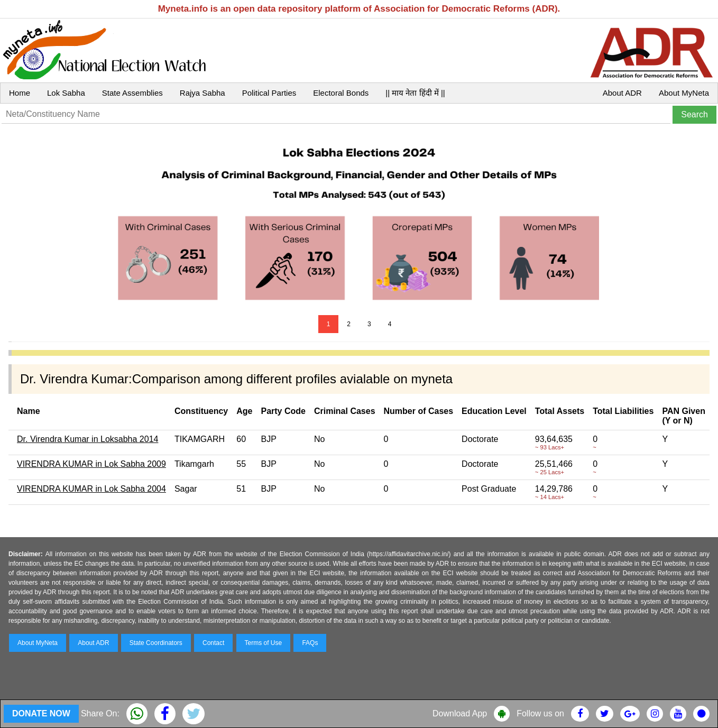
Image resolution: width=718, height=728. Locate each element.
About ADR (622, 93)
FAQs (310, 643)
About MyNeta (684, 93)
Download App (460, 713)
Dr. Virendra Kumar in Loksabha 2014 (88, 439)
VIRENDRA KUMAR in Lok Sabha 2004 (91, 489)
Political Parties (269, 93)
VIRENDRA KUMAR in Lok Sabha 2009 (91, 464)
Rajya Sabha (202, 93)
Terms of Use (264, 643)
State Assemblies (132, 93)
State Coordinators (156, 643)
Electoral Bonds (341, 93)
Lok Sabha (66, 93)
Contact (213, 643)
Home (20, 93)
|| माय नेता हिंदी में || (415, 93)
